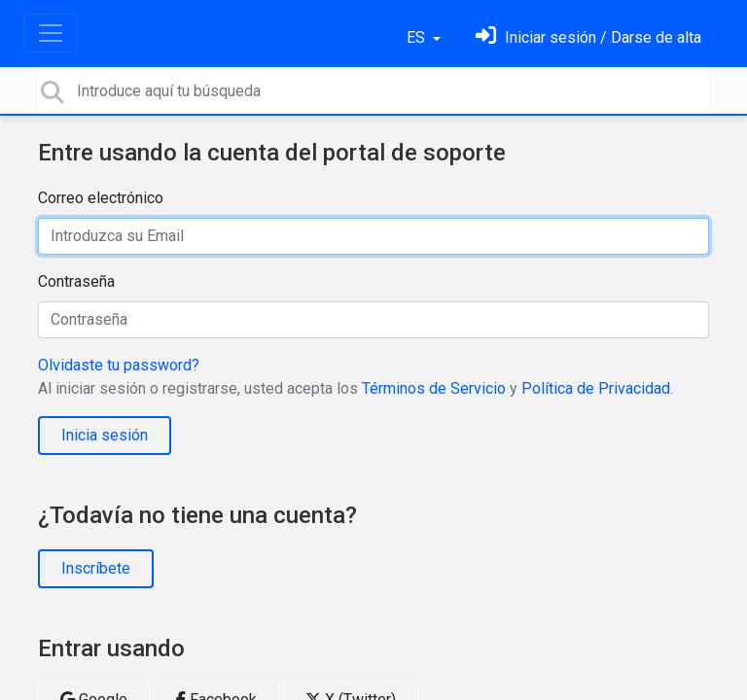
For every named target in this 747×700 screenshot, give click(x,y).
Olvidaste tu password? (119, 365)
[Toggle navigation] (51, 33)
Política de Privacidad (596, 388)
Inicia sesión (105, 435)
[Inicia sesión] (588, 37)
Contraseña (76, 281)
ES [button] (418, 37)
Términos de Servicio (434, 388)
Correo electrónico (101, 198)
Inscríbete (96, 568)
